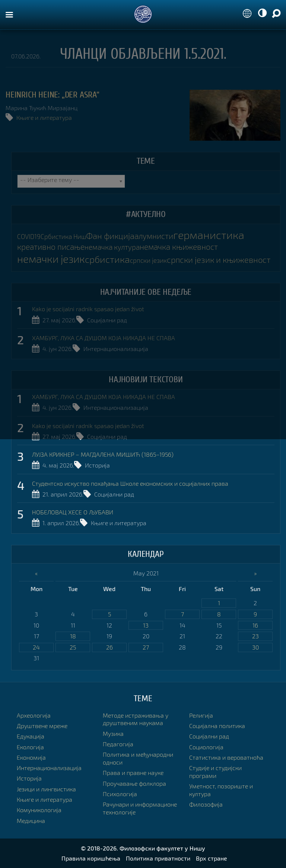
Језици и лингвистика (46, 789)
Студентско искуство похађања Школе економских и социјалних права (130, 483)
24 (36, 647)
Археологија (34, 715)
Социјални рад (107, 320)
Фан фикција (110, 236)
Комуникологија (39, 810)
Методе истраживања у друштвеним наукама (136, 719)
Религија (201, 715)
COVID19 (29, 237)
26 (109, 647)
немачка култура (112, 247)
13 (146, 625)
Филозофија (206, 804)
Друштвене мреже (42, 726)
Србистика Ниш (63, 237)
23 (255, 636)
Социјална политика (217, 726)
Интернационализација (116, 349)
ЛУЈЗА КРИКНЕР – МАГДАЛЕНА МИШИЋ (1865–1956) (103, 454)
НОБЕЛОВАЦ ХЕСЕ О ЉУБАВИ (73, 512)
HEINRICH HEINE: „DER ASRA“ (53, 95)
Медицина (31, 821)
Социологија (206, 747)
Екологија (30, 747)
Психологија (120, 794)
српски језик (148, 260)
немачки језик (51, 259)
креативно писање (51, 247)
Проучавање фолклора (134, 783)
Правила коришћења (91, 858)
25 (73, 647)
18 (73, 636)
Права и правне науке (133, 773)
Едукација (31, 736)
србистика (107, 259)
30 (255, 647)
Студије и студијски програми (215, 772)
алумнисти (154, 236)
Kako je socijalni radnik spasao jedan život (88, 309)
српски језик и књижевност (219, 260)
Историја (97, 465)
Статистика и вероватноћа (226, 757)
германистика (209, 235)
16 (255, 625)
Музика (113, 733)
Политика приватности (158, 858)
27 (146, 647)
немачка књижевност (179, 247)
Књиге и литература (44, 117)
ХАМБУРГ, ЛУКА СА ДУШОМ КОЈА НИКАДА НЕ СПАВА (104, 338)
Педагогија (118, 744)
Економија (31, 757)
